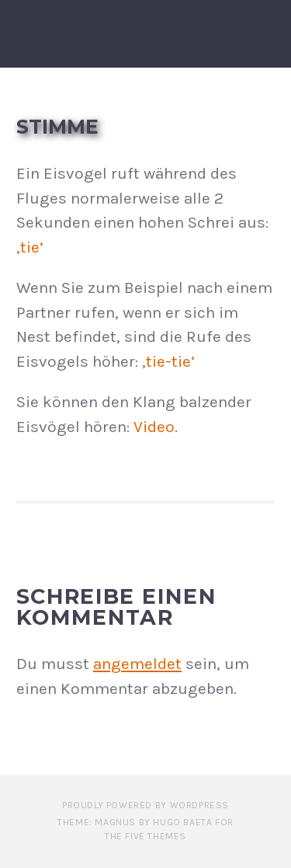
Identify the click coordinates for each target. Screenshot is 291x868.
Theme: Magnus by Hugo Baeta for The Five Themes (145, 829)
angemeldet (137, 664)
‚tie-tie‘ (168, 361)
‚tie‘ (30, 247)
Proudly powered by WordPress (145, 805)
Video (154, 427)
